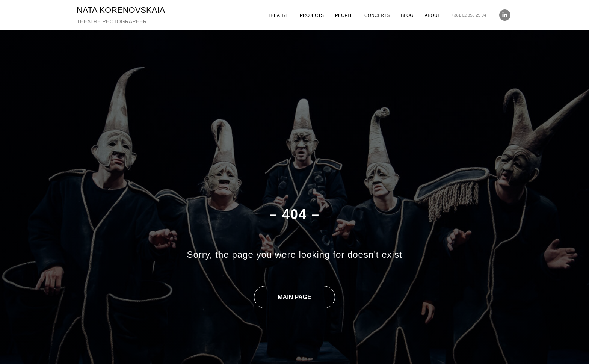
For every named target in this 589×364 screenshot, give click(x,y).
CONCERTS (377, 15)
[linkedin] (505, 15)
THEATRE (278, 15)
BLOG (407, 15)
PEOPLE (344, 15)
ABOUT (433, 15)
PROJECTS (312, 15)
